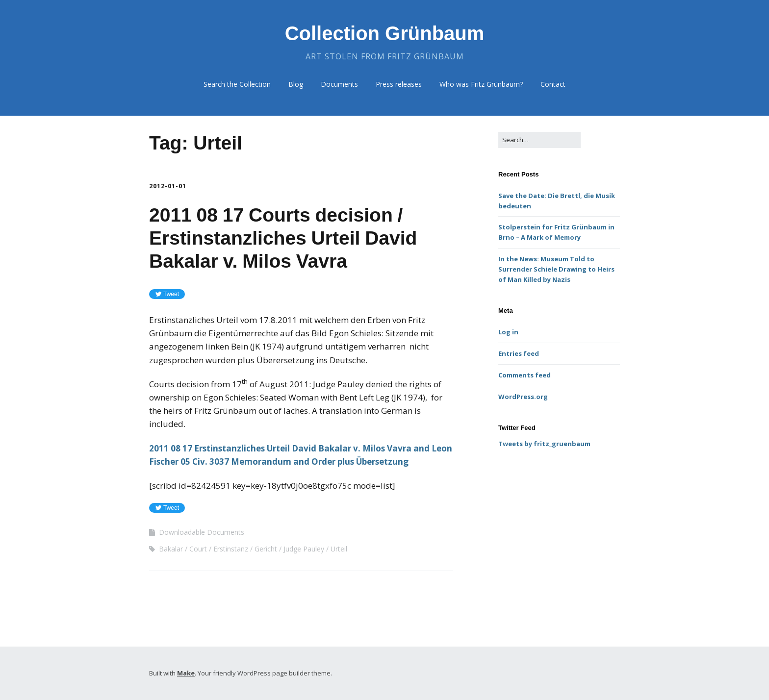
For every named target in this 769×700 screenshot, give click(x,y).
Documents (339, 84)
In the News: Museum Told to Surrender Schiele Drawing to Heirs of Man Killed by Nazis (556, 269)
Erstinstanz (231, 549)
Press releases (399, 84)
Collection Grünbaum (385, 33)
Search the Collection (237, 84)
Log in (508, 332)
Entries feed (519, 353)
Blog (296, 84)
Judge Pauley (304, 549)
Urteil (339, 549)
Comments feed (525, 375)
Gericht (266, 549)
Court (198, 549)
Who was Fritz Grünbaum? (481, 84)
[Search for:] (539, 140)
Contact (553, 84)
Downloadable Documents (202, 532)
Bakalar (171, 549)
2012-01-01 (168, 186)
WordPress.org (523, 397)
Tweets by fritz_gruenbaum (544, 444)
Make (186, 673)
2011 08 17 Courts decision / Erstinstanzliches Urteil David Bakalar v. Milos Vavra (283, 238)
